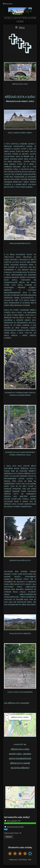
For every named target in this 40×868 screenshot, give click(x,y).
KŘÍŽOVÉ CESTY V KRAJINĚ (20, 763)
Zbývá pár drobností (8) (14, 827)
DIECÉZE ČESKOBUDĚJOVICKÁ (20, 758)
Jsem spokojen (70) (12, 821)
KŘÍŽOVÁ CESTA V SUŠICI (20, 749)
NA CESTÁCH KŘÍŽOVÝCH (20, 768)
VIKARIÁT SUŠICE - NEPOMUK (20, 754)
